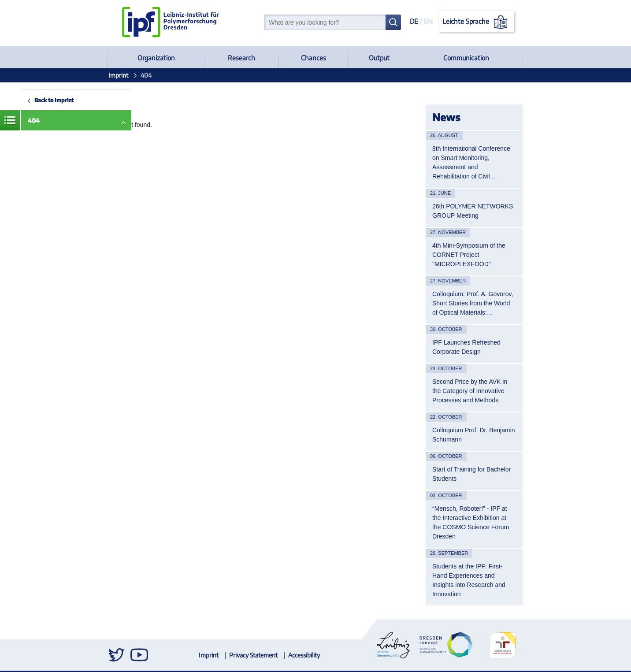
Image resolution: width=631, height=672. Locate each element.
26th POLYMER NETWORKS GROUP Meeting (473, 211)
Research (241, 58)
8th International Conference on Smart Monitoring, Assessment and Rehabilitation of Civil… (471, 162)
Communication (466, 58)
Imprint (118, 75)
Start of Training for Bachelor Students (471, 474)
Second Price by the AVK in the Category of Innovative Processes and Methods (470, 391)
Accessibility (304, 655)
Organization (156, 58)
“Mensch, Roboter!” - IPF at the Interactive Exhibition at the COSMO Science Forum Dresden (471, 522)
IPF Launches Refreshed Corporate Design (466, 347)
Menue (10, 120)
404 (34, 121)
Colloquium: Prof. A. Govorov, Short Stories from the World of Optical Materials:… (473, 303)
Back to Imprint (54, 100)
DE (414, 21)
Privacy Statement (253, 655)
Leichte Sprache (477, 22)
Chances (314, 58)
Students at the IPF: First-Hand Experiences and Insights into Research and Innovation (469, 580)
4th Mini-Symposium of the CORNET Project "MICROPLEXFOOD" (469, 255)
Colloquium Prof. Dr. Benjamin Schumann (474, 435)
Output (379, 58)
